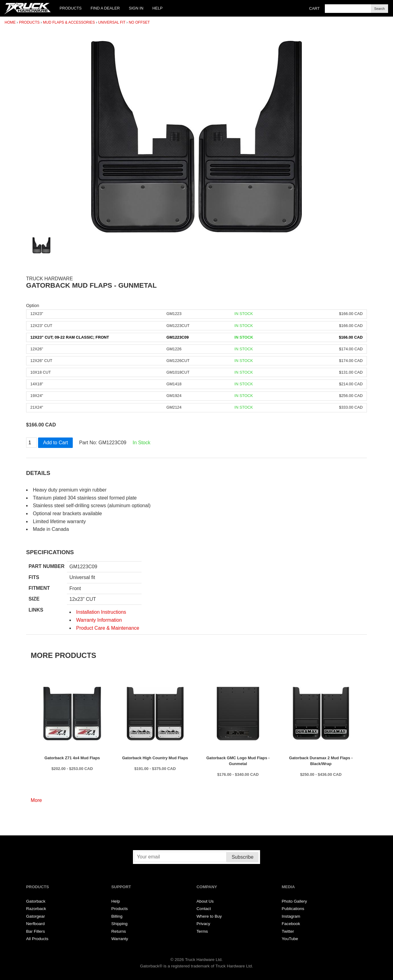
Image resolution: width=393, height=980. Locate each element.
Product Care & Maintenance (108, 628)
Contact (204, 909)
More (36, 800)
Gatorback (36, 901)
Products (71, 8)
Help (157, 8)
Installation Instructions (101, 612)
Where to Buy (209, 916)
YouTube (290, 939)
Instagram (291, 916)
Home (10, 22)
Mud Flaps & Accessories (69, 22)
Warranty (120, 939)
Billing (117, 916)
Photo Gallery (294, 901)
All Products (37, 939)
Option (33, 305)
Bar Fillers (35, 931)
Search (379, 9)
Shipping (120, 924)
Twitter (288, 931)
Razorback (36, 909)
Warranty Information (99, 620)
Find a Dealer (105, 8)
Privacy (203, 924)
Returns (119, 931)
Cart (315, 8)
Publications (293, 909)
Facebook (291, 924)
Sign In (136, 8)
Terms (202, 931)
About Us (205, 901)
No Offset (139, 22)
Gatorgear (35, 916)
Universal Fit (112, 22)
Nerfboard (35, 924)
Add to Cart (55, 443)
